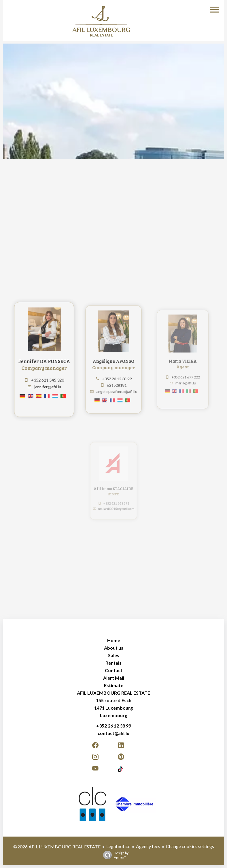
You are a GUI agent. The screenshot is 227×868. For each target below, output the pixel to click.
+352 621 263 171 (116, 502)
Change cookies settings (190, 846)
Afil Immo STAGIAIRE (113, 488)
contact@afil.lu (113, 733)
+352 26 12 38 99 (116, 376)
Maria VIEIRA (183, 360)
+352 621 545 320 (47, 378)
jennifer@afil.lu (47, 384)
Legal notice (118, 846)
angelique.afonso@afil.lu (116, 388)
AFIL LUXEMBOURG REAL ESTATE (113, 693)
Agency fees (148, 846)
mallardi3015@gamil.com (116, 507)
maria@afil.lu (185, 380)
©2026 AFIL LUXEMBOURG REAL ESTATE (57, 847)
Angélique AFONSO (113, 361)
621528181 (116, 382)
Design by (114, 855)
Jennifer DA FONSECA (44, 361)
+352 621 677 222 (186, 375)
